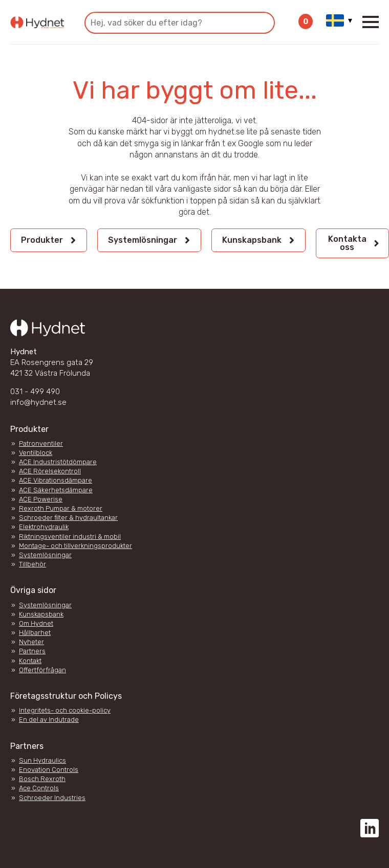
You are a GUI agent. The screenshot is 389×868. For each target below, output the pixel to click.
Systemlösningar (45, 555)
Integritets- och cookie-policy (65, 710)
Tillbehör (33, 564)
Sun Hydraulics (42, 760)
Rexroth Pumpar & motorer (61, 508)
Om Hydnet (36, 623)
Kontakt (30, 661)
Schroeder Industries (52, 798)
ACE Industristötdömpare (58, 462)
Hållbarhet (35, 633)
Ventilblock (36, 453)
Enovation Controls (49, 770)
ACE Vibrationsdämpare (56, 480)
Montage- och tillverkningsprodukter (75, 546)
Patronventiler (41, 443)
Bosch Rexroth (42, 779)
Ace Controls (39, 788)
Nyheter (31, 642)
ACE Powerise (41, 499)
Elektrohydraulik (44, 527)
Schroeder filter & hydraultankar (68, 518)
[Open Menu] (371, 22)
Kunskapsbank (41, 614)
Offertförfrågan (42, 670)
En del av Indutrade (49, 719)
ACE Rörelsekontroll (50, 471)
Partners (32, 651)
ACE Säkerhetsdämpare (56, 490)
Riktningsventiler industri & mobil (70, 536)
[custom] (370, 828)
